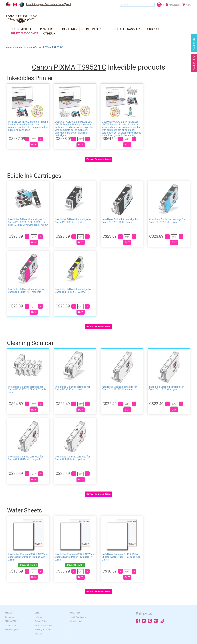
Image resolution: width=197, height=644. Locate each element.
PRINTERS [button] (48, 29)
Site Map (39, 634)
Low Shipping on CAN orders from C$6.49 (49, 4)
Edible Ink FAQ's (11, 621)
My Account (75, 613)
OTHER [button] (49, 33)
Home (9, 48)
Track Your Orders (78, 617)
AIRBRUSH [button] (155, 29)
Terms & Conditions (43, 625)
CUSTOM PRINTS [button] (23, 29)
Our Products (10, 625)
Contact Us (9, 617)
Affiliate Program (12, 630)
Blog (37, 613)
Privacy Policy (41, 621)
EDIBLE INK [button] (69, 29)
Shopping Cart (76, 621)
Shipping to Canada (43, 630)
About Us (8, 613)
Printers (19, 48)
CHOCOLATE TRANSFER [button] (125, 29)
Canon (28, 48)
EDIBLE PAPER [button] (92, 29)
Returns (38, 617)
